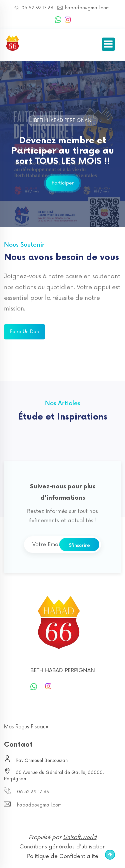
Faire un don (24, 332)
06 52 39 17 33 (37, 8)
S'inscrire (79, 545)
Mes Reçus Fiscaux (26, 727)
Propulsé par (63, 837)
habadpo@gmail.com (87, 8)
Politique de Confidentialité (63, 856)
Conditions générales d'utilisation (62, 847)
